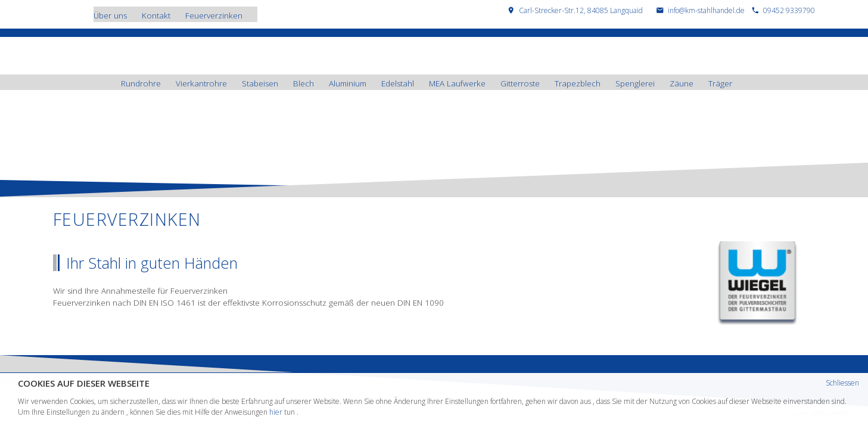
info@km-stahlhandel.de (706, 10)
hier (276, 412)
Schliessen (842, 383)
